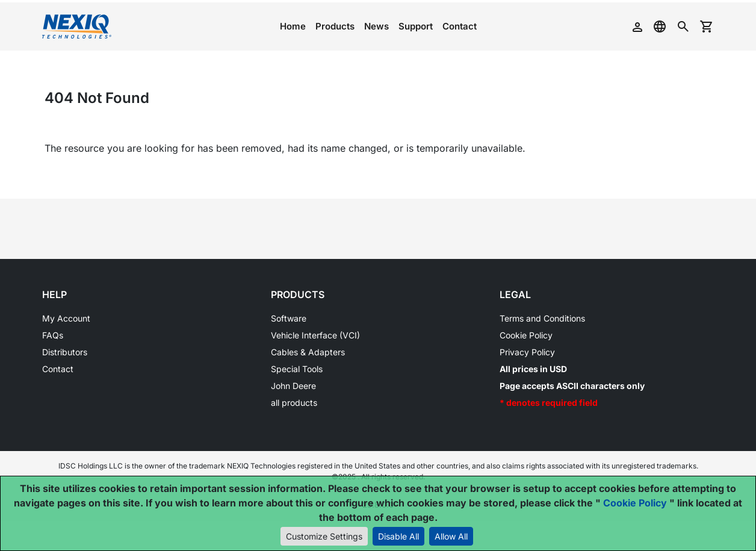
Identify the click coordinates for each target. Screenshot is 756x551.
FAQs (53, 335)
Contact (460, 26)
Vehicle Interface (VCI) (315, 335)
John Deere (293, 386)
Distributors (65, 352)
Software (289, 318)
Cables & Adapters (308, 352)
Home (293, 26)
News (376, 26)
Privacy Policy (527, 352)
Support (416, 26)
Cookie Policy (526, 335)
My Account (66, 318)
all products (294, 403)
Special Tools (297, 369)
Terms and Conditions (542, 318)
